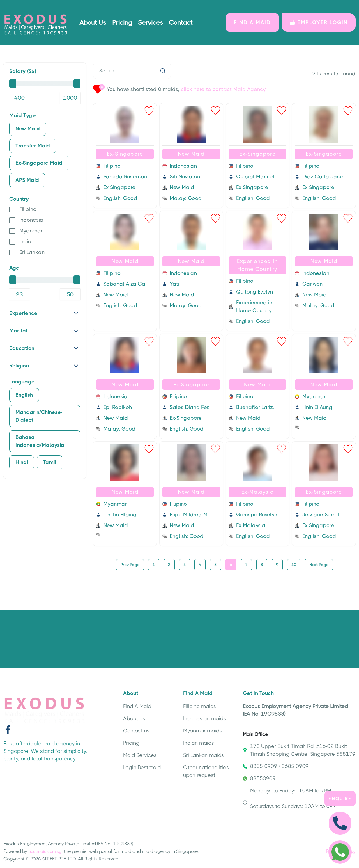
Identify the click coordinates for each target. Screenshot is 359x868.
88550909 (259, 778)
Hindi (22, 462)
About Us (93, 23)
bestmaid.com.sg (45, 851)
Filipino (28, 209)
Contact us (136, 730)
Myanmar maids (203, 730)
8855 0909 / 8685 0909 (276, 766)
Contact (181, 23)
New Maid (28, 129)
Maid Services (140, 755)
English (24, 395)
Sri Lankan (32, 252)
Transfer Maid (33, 146)
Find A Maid (137, 706)
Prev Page (130, 564)
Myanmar (31, 231)
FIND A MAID (252, 22)
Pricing (122, 23)
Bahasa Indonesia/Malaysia (40, 441)
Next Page (319, 564)
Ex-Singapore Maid (39, 163)
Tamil (50, 462)
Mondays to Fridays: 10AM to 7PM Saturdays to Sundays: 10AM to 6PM (290, 798)
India (25, 241)
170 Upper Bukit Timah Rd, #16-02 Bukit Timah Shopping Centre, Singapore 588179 (299, 749)
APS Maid (27, 180)
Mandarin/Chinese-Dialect (39, 416)
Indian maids (199, 742)
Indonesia (31, 220)
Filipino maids (200, 706)
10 (294, 564)
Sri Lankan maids (204, 755)
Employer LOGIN (319, 22)
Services (151, 23)
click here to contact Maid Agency (223, 89)
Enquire (340, 798)
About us (134, 718)
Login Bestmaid (142, 767)
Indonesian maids (205, 718)
